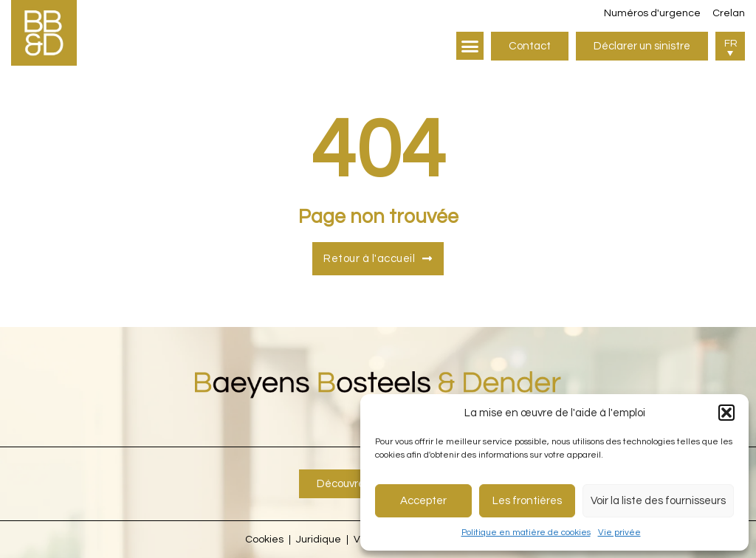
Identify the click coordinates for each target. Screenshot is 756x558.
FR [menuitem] (731, 44)
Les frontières (527, 501)
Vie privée (619, 533)
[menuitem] (730, 46)
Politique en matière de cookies (526, 533)
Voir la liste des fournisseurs (658, 501)
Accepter (423, 501)
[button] (726, 413)
